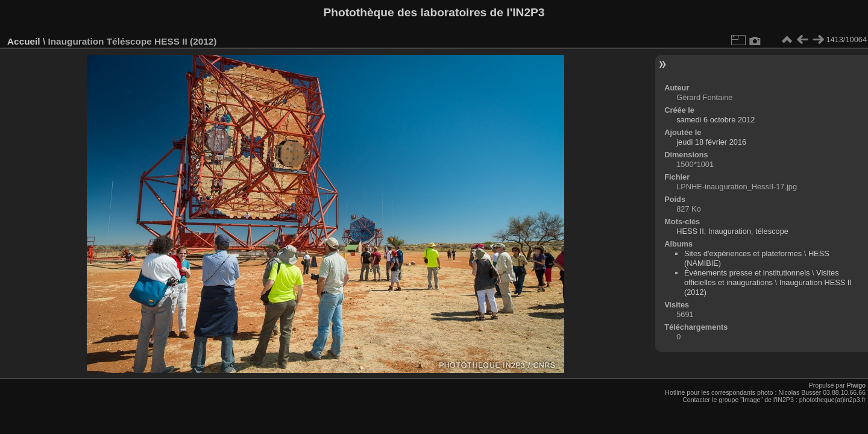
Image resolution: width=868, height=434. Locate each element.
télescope (772, 231)
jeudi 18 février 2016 (711, 142)
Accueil (24, 41)
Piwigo (856, 385)
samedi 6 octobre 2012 (715, 120)
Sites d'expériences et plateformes (743, 253)
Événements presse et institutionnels (747, 273)
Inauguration (730, 231)
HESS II (690, 231)
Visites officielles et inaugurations (762, 278)
